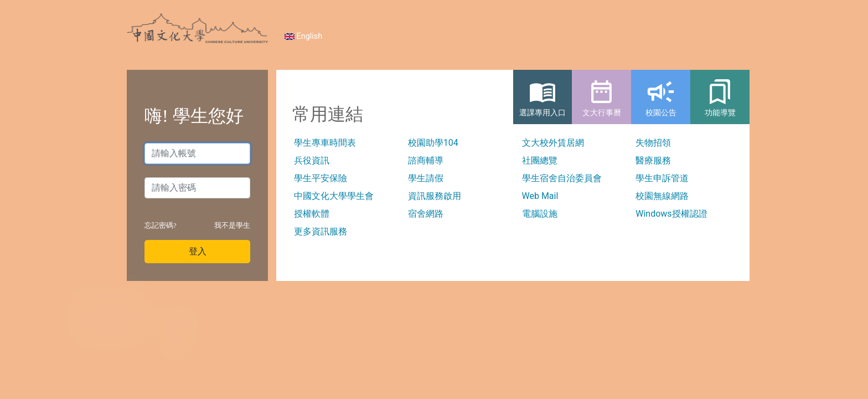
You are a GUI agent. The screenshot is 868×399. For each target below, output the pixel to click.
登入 (198, 251)
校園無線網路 (662, 196)
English (303, 36)
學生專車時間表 (325, 143)
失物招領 (653, 143)
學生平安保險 (321, 178)
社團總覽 (540, 160)
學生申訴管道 (662, 178)
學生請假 (426, 178)
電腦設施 (540, 214)
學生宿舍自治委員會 (562, 178)
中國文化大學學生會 (334, 196)
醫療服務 (653, 160)
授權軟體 (312, 214)
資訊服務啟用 (435, 196)
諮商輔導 (426, 160)
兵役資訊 (312, 160)
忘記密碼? (161, 226)
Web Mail (540, 196)
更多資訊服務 (321, 231)
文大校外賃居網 (553, 143)
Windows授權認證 (671, 214)
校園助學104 (433, 143)
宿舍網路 (426, 214)
